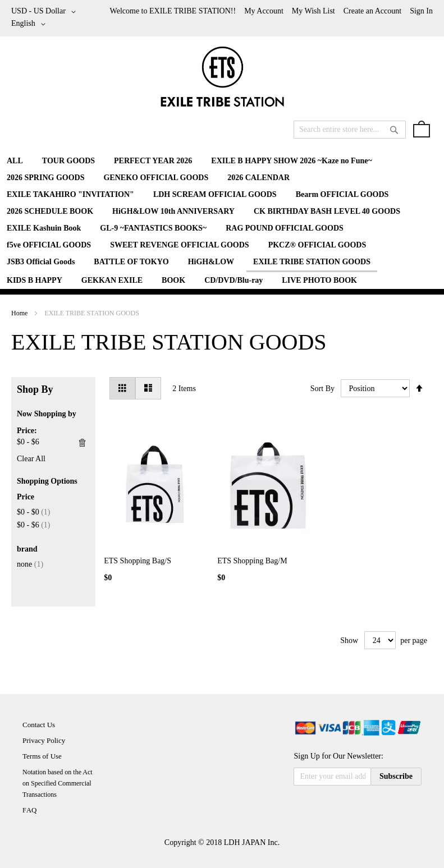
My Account (264, 11)
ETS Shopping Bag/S (138, 561)
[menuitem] (15, 161)
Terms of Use (42, 756)
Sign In (421, 11)
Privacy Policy (44, 740)
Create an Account (372, 11)
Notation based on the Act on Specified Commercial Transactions (58, 783)
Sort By (322, 389)
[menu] (222, 221)
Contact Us (39, 725)
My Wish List (313, 11)
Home (20, 313)
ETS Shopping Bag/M (252, 561)
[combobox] (350, 130)
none (30, 564)
